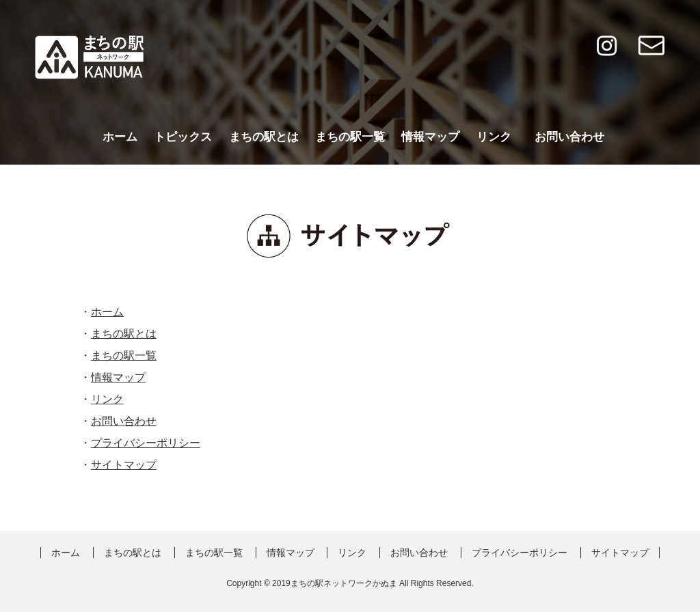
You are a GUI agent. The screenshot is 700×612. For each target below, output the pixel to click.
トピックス (183, 137)
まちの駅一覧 (350, 137)
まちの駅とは (264, 137)
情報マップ (430, 137)
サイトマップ (124, 465)
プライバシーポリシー (146, 443)
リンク (494, 137)
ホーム (120, 137)
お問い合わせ (569, 137)
